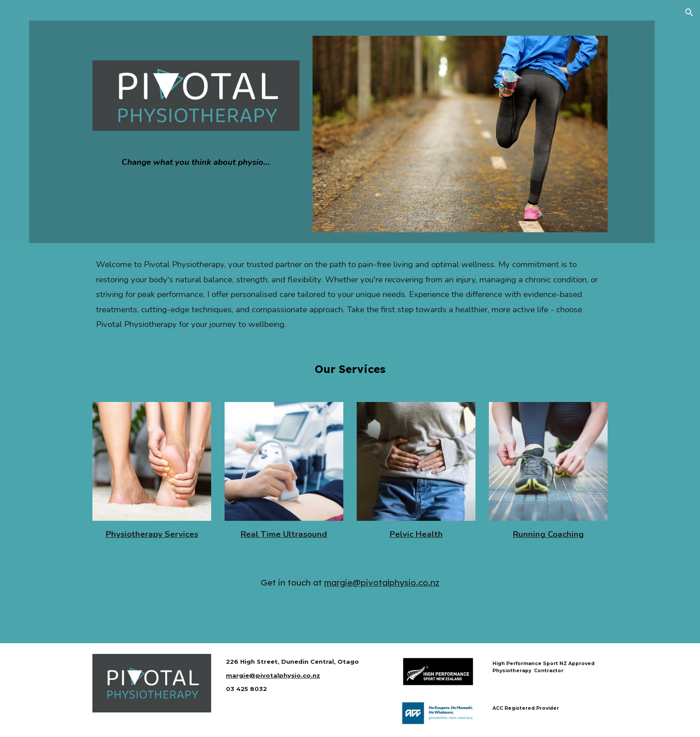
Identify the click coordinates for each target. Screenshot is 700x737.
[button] (689, 13)
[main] (196, 163)
